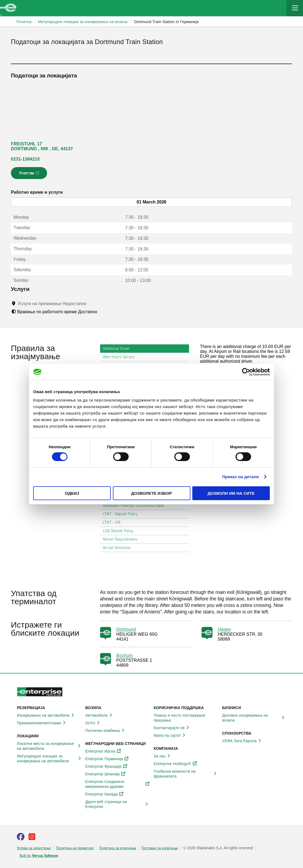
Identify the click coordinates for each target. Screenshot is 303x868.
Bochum (125, 655)
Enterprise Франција (106, 766)
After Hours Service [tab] (121, 357)
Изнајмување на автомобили (46, 715)
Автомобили (100, 715)
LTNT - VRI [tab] (114, 522)
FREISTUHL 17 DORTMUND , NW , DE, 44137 (42, 146)
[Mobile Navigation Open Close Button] (295, 8)
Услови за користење (34, 848)
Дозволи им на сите (231, 493)
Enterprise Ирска (103, 751)
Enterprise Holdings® (175, 764)
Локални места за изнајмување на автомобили (49, 746)
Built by (39, 856)
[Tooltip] (92, 303)
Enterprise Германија (107, 759)
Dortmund (126, 629)
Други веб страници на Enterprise (118, 804)
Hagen (224, 629)
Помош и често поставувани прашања (186, 718)
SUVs (93, 723)
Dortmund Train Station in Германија (166, 22)
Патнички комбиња (106, 731)
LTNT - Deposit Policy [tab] (122, 514)
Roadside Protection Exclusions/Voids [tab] (136, 506)
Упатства (30, 175)
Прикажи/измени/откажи (42, 723)
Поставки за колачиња (160, 848)
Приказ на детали (241, 477)
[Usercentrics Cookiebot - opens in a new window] (246, 372)
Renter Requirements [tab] (122, 539)
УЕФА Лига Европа (242, 741)
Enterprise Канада (105, 794)
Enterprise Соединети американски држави (118, 784)
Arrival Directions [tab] (119, 548)
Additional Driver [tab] (118, 349)
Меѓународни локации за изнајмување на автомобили (49, 759)
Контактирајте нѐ (172, 728)
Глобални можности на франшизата (186, 774)
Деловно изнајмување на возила (254, 718)
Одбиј (72, 493)
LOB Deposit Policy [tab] (120, 531)
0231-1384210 (25, 159)
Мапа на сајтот (170, 735)
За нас (163, 756)
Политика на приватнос (75, 848)
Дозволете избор (151, 493)
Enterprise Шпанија (106, 774)
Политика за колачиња (118, 848)
